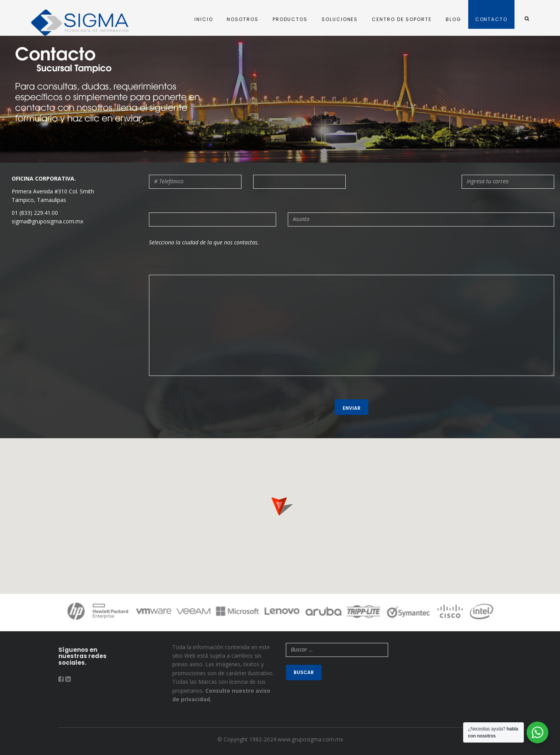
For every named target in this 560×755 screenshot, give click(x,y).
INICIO (204, 19)
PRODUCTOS (290, 19)
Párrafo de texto (175, 267)
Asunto (300, 205)
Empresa (369, 167)
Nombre (266, 167)
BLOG (453, 19)
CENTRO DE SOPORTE (402, 19)
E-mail (472, 167)
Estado (159, 205)
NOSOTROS (242, 19)
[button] (280, 504)
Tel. (156, 167)
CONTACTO (491, 19)
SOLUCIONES (340, 19)
